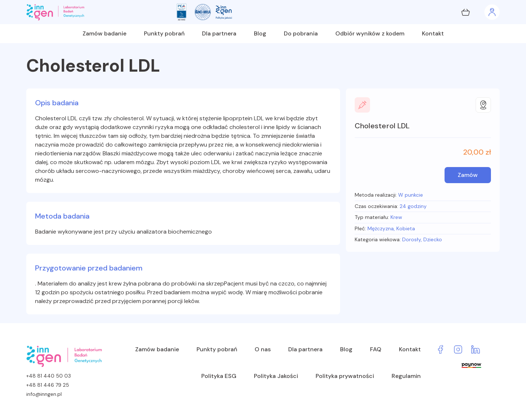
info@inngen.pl (44, 394)
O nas (263, 349)
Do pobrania (301, 33)
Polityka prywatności (345, 376)
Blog (260, 33)
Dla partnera (219, 33)
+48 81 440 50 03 (49, 376)
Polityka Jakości (276, 376)
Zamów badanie (104, 33)
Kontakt (433, 33)
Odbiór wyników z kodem (370, 33)
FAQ (376, 349)
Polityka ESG (219, 376)
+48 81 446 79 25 (48, 385)
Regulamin (406, 376)
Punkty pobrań (164, 33)
